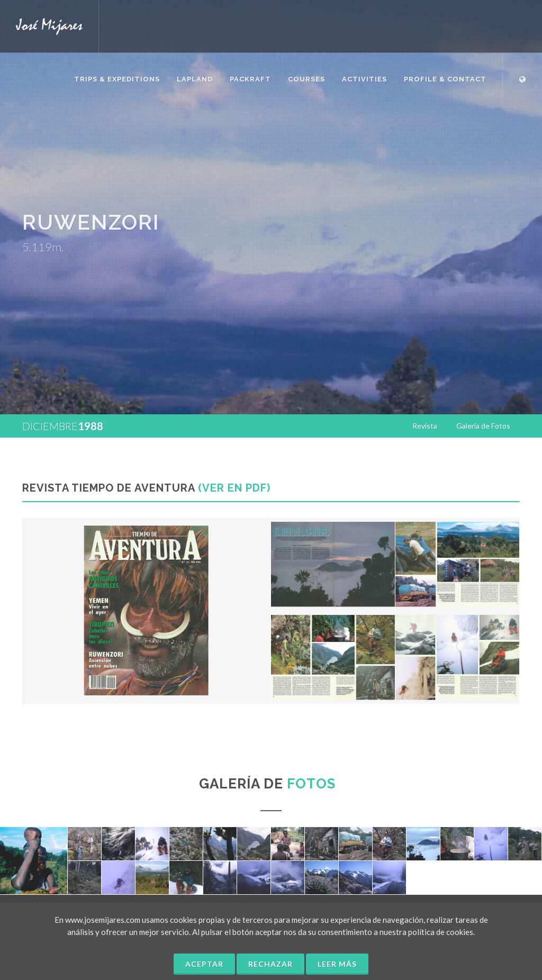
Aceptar (204, 964)
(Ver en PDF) (234, 488)
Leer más (337, 964)
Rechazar (270, 964)
